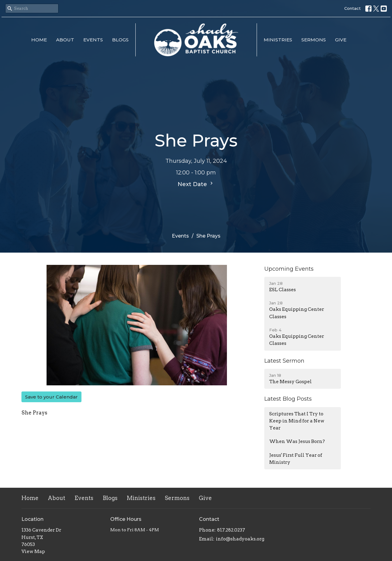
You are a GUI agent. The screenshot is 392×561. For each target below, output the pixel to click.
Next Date (196, 184)
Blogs (120, 40)
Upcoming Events (289, 269)
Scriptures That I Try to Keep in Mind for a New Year (297, 421)
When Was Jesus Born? (297, 441)
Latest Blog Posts (288, 399)
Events (93, 40)
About (65, 40)
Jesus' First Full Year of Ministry (296, 459)
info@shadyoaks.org (240, 539)
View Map (33, 551)
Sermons (314, 40)
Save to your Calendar (51, 397)
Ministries (278, 40)
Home (39, 40)
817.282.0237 (231, 530)
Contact (352, 8)
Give (341, 40)
